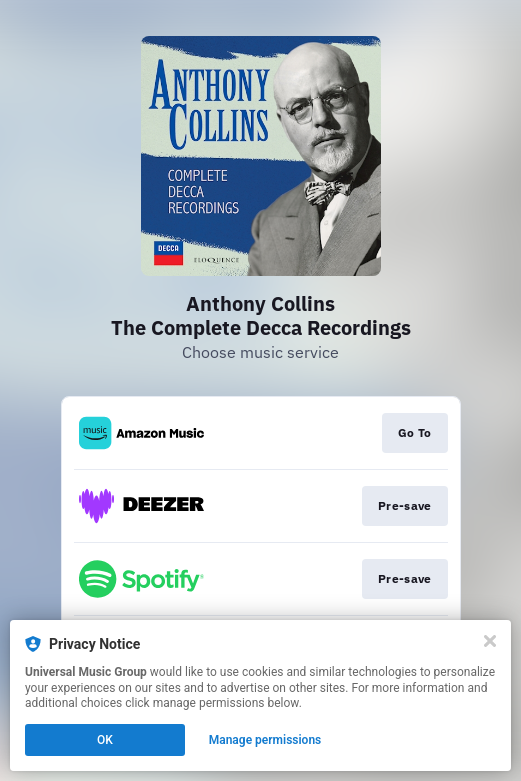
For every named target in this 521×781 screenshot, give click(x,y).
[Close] (490, 641)
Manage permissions (265, 740)
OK (105, 740)
